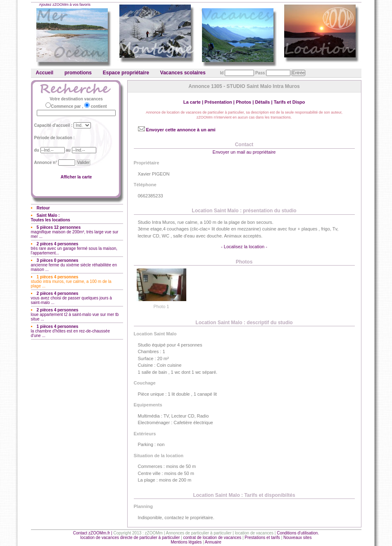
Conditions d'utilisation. (298, 533)
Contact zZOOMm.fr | (93, 533)
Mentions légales (186, 542)
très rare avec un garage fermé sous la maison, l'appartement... (74, 248)
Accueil (45, 73)
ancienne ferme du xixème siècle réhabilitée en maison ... (74, 265)
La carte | (194, 102)
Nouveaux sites (297, 538)
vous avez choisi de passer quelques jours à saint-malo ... (71, 298)
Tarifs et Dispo (290, 102)
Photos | (245, 102)
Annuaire (213, 542)
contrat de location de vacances (212, 538)
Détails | (264, 102)
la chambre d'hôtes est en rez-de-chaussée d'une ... (70, 331)
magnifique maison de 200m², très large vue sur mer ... (75, 232)
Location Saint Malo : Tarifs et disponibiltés (244, 495)
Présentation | (220, 102)
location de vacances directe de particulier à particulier (130, 538)
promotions (78, 73)
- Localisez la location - (244, 247)
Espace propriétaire (126, 73)
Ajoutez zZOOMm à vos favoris (65, 5)
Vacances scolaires (183, 73)
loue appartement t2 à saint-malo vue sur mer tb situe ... (75, 315)
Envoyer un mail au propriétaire (244, 152)
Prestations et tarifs (262, 538)
